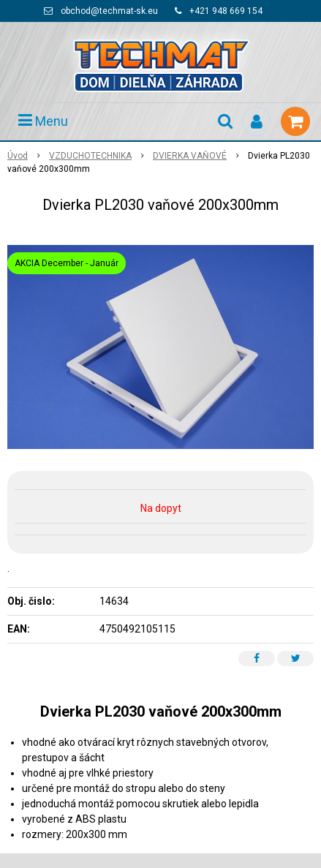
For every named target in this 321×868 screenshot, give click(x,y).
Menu (43, 121)
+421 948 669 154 (226, 11)
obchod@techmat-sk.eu (109, 11)
